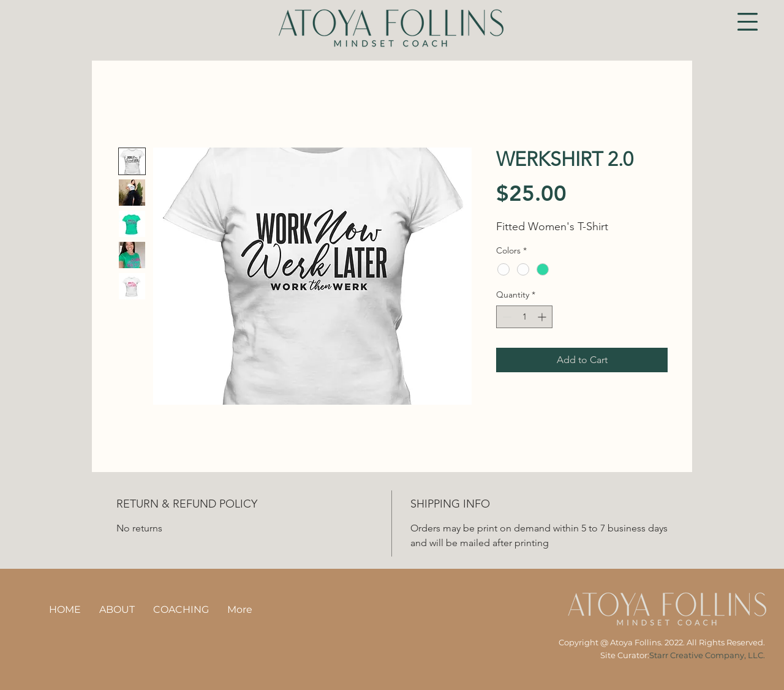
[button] (748, 22)
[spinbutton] (524, 317)
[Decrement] (506, 317)
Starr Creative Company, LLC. (707, 655)
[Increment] (543, 317)
